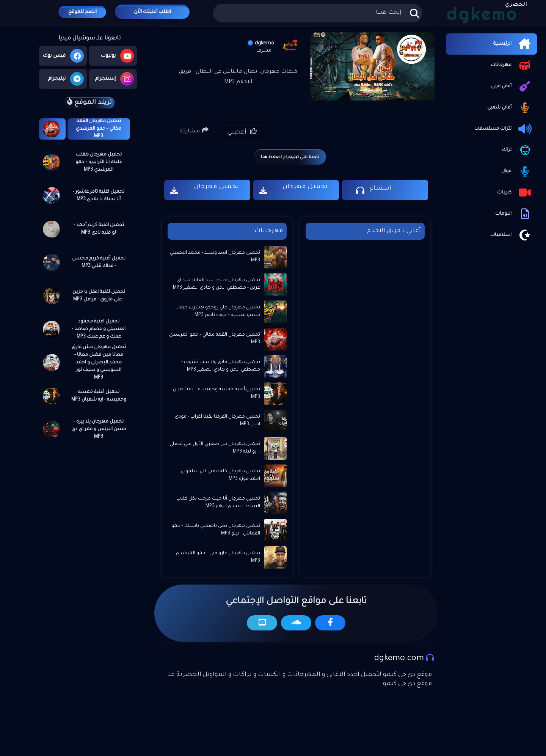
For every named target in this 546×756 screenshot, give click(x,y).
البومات (514, 214)
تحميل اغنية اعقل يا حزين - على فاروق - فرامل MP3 (99, 296)
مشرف (264, 51)
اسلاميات (512, 235)
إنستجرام (115, 79)
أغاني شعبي (510, 108)
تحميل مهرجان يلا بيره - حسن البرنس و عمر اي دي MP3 (99, 429)
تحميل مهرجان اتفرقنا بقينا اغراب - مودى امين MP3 (217, 421)
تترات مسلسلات (504, 129)
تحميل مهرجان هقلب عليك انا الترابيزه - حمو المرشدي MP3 (99, 162)
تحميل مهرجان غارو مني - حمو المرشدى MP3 (218, 557)
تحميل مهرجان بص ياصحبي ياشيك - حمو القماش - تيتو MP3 (216, 530)
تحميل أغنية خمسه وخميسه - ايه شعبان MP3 (99, 396)
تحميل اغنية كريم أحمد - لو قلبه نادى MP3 (99, 229)
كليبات (515, 193)
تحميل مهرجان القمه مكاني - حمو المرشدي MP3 (99, 129)
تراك (518, 150)
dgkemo (261, 43)
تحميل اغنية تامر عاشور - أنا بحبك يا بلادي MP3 (99, 196)
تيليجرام (66, 79)
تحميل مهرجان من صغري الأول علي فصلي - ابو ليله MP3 (215, 448)
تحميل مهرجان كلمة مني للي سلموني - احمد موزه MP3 (219, 475)
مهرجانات (512, 65)
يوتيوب (117, 56)
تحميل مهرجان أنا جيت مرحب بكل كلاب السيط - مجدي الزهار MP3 (218, 503)
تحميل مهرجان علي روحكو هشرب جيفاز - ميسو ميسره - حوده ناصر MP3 (217, 311)
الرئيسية (513, 44)
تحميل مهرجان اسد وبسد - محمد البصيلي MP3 (215, 257)
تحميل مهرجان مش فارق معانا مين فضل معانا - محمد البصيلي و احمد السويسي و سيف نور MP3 (99, 363)
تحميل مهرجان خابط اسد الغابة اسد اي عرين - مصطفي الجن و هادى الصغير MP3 (217, 284)
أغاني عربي (512, 86)
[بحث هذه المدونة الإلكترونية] (318, 13)
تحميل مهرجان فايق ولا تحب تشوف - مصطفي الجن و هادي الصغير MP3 (221, 366)
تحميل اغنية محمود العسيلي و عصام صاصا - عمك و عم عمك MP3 (99, 329)
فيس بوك (63, 56)
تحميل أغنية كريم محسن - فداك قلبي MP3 (99, 262)
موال (517, 171)
